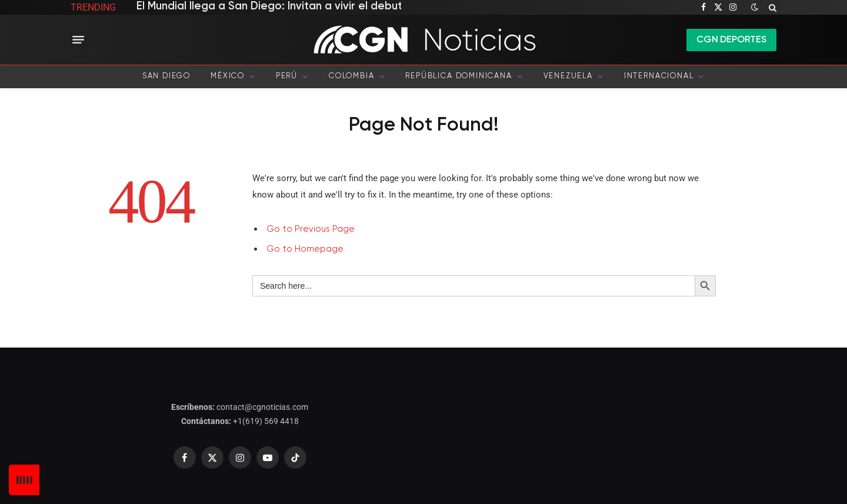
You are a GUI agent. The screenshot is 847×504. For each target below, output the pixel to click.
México (228, 76)
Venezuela (568, 76)
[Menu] (78, 40)
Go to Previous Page (311, 229)
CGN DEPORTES (731, 40)
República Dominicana (458, 76)
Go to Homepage (305, 249)
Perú (287, 76)
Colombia (352, 76)
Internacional (659, 76)
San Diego (166, 76)
